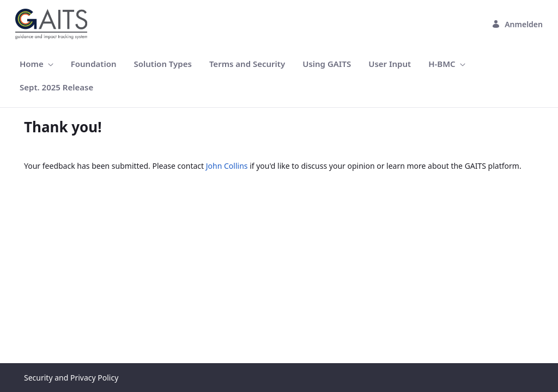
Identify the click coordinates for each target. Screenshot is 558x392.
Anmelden (517, 24)
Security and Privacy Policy (71, 378)
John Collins (227, 166)
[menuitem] (37, 64)
